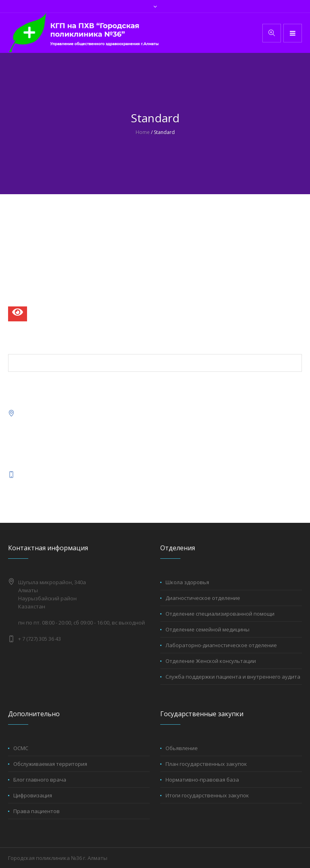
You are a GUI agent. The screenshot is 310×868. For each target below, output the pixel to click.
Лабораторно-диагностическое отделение (221, 645)
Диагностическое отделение (203, 598)
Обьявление (182, 748)
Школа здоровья (187, 582)
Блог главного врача (40, 780)
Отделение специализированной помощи (220, 614)
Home (143, 132)
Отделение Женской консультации (211, 661)
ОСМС (21, 748)
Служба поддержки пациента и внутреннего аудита (233, 677)
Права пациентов (37, 811)
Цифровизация (33, 795)
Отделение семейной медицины (207, 629)
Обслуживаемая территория (50, 764)
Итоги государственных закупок (207, 795)
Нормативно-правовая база (202, 780)
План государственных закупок (206, 764)
